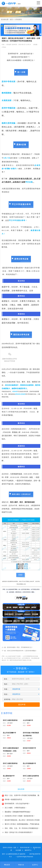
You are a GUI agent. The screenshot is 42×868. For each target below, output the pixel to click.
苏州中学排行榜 (25, 848)
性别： (6, 694)
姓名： (6, 679)
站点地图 (18, 850)
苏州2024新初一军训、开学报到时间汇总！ (20, 647)
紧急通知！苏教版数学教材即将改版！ (17, 812)
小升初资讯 (18, 19)
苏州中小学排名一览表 (10, 848)
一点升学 (18, 857)
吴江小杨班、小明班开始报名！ (14, 808)
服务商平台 (28, 850)
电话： (6, 684)
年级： (6, 689)
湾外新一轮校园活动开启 (12, 799)
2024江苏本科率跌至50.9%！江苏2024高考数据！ (22, 651)
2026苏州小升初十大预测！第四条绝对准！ (18, 816)
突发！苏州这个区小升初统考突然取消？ (17, 832)
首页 (11, 19)
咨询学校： (8, 699)
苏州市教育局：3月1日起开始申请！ (16, 804)
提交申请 (22, 705)
